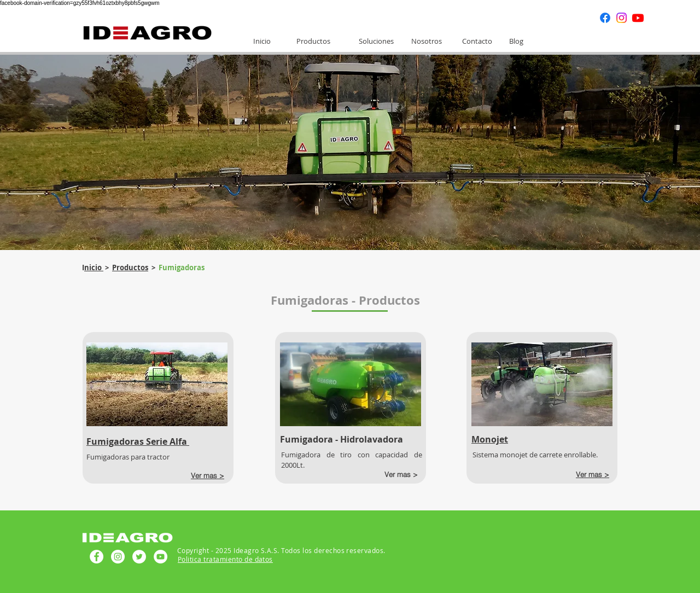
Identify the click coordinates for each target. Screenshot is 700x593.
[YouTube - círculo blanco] (161, 557)
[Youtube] (638, 18)
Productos (130, 268)
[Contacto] (477, 41)
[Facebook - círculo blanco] (97, 557)
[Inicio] (262, 41)
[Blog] (516, 41)
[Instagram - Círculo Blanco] (118, 557)
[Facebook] (605, 18)
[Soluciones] (376, 41)
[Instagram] (622, 18)
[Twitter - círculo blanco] (139, 557)
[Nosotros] (427, 41)
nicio (94, 268)
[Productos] (313, 41)
